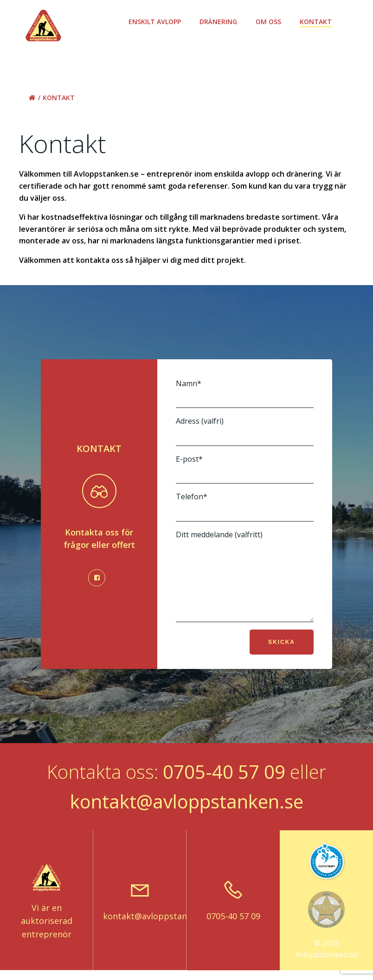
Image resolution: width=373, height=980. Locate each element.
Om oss (270, 22)
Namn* (245, 393)
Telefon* (245, 506)
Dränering (220, 22)
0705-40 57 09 (224, 786)
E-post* (245, 469)
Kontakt (317, 22)
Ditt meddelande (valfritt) (245, 583)
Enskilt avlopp (156, 22)
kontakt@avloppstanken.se (187, 815)
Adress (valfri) (245, 431)
